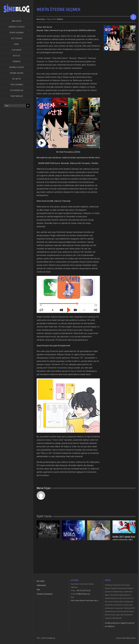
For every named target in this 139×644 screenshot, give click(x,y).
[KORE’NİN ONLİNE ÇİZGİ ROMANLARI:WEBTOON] (48, 529)
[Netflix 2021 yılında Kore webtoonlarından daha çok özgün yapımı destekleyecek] (124, 527)
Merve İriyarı (41, 19)
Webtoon (60, 19)
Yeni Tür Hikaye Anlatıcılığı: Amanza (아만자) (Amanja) (98, 560)
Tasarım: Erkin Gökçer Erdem (126, 638)
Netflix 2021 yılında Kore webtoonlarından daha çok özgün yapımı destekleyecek (124, 541)
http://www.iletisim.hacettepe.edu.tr (85, 600)
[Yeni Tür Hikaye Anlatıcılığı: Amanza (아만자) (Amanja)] (99, 537)
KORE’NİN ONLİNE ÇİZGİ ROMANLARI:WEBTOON (48, 545)
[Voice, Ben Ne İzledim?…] (73, 538)
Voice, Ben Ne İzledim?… (73, 559)
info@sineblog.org (83, 594)
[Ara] (28, 106)
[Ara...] (15, 106)
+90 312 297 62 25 (84, 591)
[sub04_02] (120, 38)
